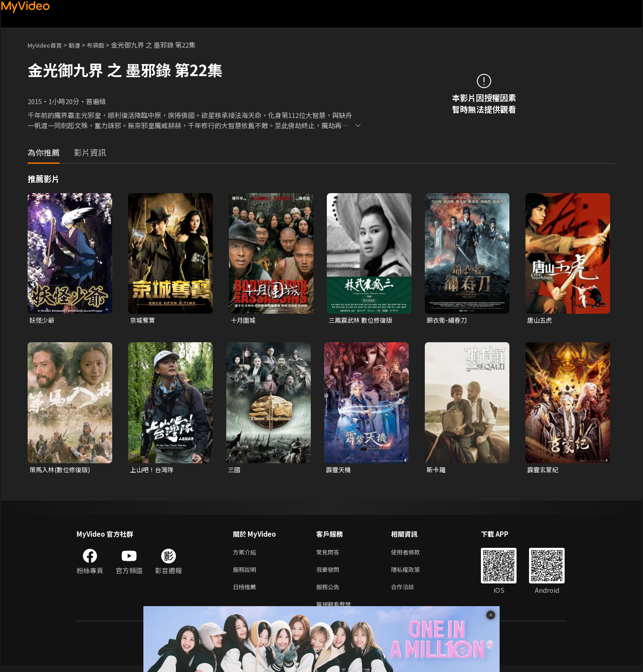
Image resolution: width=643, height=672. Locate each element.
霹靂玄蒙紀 (544, 471)
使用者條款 (413, 554)
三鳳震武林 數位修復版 (363, 320)
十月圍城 (244, 320)
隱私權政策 (413, 573)
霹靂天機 (339, 471)
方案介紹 (246, 554)
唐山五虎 (541, 320)
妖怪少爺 (43, 320)
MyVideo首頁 (48, 45)
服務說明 (246, 573)
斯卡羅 (437, 471)
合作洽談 (410, 592)
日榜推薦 (246, 592)
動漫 (81, 45)
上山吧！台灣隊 (153, 471)
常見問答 (330, 554)
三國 (235, 471)
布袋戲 (105, 45)
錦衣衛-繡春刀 (448, 320)
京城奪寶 (143, 320)
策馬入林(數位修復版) (62, 471)
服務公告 (330, 592)
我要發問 (330, 573)
